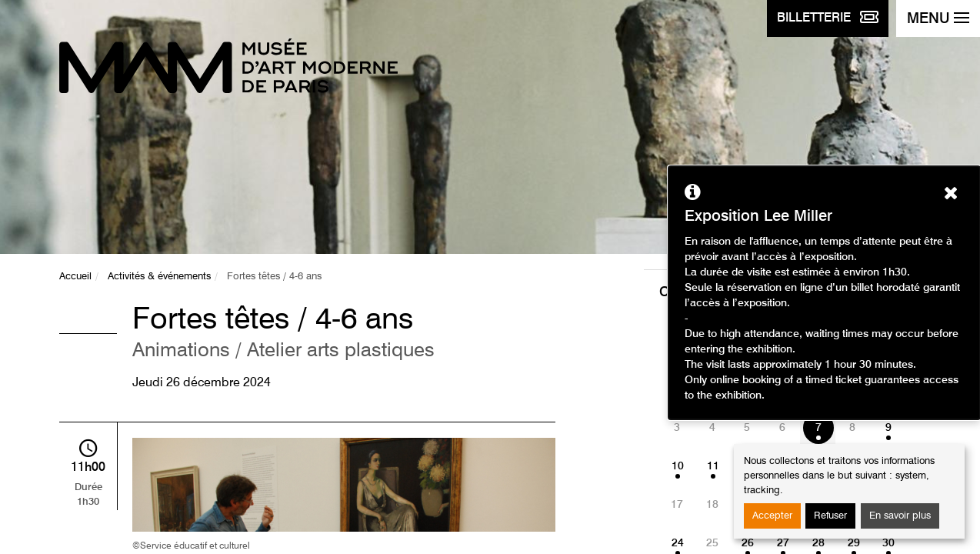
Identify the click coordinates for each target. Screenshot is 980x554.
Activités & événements (159, 277)
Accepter (772, 516)
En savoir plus (900, 516)
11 (713, 466)
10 (678, 466)
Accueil (75, 277)
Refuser (830, 516)
